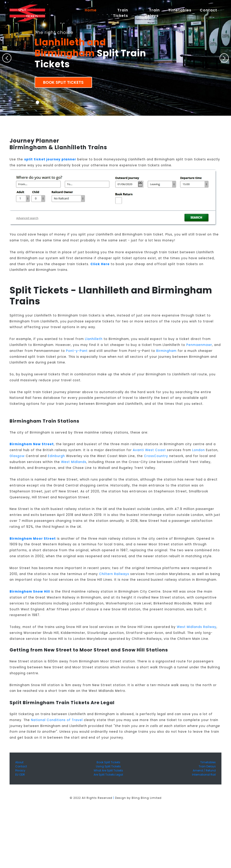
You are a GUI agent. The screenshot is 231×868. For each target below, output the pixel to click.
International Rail (204, 775)
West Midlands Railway (197, 627)
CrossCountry (156, 456)
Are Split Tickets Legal (108, 775)
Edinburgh (56, 456)
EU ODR (20, 775)
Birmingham (166, 351)
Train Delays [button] (152, 13)
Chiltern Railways (114, 574)
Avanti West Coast (149, 450)
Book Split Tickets (63, 82)
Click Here (100, 264)
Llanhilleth (94, 339)
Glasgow (17, 456)
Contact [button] (208, 10)
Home (93, 10)
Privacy (20, 770)
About (19, 762)
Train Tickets (121, 13)
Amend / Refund (204, 770)
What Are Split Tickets (108, 770)
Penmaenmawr (199, 345)
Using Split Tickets (108, 766)
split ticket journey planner (50, 159)
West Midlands (74, 462)
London (199, 450)
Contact (21, 766)
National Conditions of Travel (57, 720)
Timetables (180, 10)
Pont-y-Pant (77, 351)
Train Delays (207, 766)
